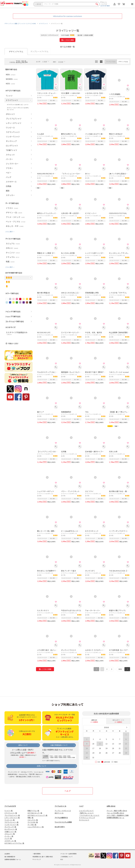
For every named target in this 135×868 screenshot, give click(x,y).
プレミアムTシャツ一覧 (12, 815)
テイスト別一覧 (33, 822)
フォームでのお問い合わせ (115, 813)
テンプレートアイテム (39, 51)
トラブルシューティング (87, 818)
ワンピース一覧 (10, 820)
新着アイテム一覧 (33, 811)
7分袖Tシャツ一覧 (10, 832)
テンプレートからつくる (63, 811)
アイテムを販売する (61, 818)
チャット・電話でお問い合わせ (117, 811)
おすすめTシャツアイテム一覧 (14, 843)
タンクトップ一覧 (10, 827)
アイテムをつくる (60, 806)
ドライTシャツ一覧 (11, 813)
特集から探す (13, 343)
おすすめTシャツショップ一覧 (37, 815)
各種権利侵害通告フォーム (115, 818)
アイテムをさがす (10, 806)
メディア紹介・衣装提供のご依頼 (118, 815)
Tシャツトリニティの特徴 (63, 822)
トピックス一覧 (33, 820)
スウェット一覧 (10, 834)
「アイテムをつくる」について (89, 815)
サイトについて (84, 820)
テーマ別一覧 (32, 825)
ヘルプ (67, 791)
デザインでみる (123, 62)
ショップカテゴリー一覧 (36, 827)
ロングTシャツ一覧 (11, 829)
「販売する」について (86, 813)
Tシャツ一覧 (9, 811)
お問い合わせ (111, 806)
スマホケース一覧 (10, 841)
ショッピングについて (86, 811)
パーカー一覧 (9, 836)
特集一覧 (30, 818)
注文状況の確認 (105, 6)
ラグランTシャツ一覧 (11, 822)
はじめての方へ (60, 827)
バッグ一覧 (8, 838)
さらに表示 (9, 232)
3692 (120, 669)
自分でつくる (59, 813)
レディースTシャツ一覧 (12, 818)
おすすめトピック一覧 (35, 813)
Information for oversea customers (67, 16)
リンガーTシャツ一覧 (11, 825)
